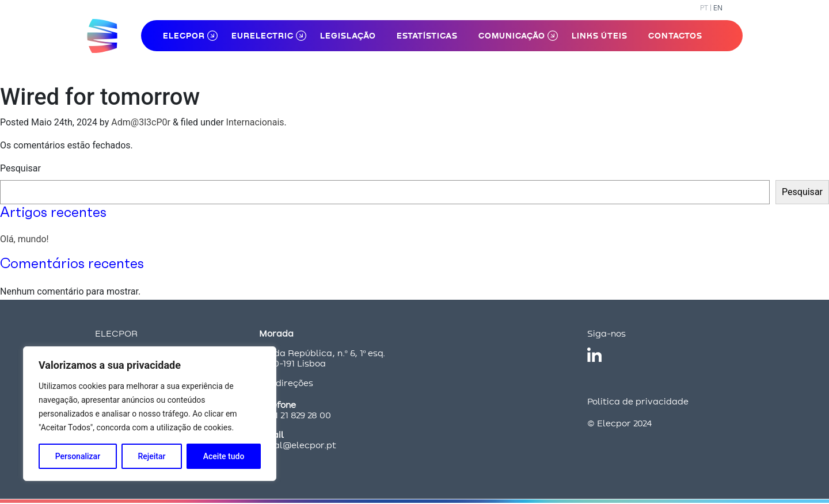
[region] (150, 414)
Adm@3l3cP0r (141, 122)
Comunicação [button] (512, 36)
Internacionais (255, 122)
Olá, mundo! (24, 239)
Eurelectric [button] (263, 36)
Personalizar (78, 456)
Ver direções (286, 383)
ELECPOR (116, 333)
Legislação (348, 36)
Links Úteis (600, 36)
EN (718, 8)
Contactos (675, 36)
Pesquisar (20, 168)
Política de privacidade (638, 401)
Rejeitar (151, 456)
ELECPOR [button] (184, 36)
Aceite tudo (224, 456)
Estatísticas (427, 36)
